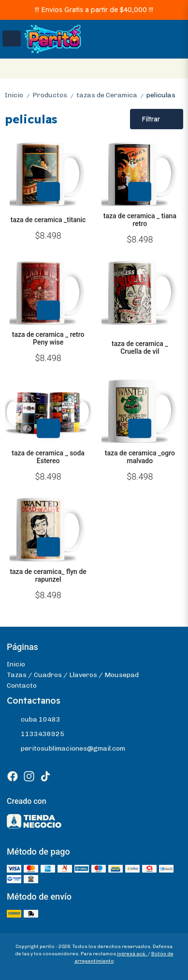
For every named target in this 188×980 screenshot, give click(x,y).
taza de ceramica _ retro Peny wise (48, 338)
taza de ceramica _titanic (48, 220)
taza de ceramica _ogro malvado (140, 457)
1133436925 (36, 734)
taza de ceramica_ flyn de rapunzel (48, 575)
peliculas (161, 95)
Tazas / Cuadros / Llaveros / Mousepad (73, 675)
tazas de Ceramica (111, 95)
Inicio (19, 95)
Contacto (22, 686)
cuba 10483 (34, 720)
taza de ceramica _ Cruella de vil (140, 347)
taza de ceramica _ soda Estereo (48, 457)
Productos (54, 95)
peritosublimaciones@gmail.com (66, 749)
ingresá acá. (132, 954)
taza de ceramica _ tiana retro (140, 220)
